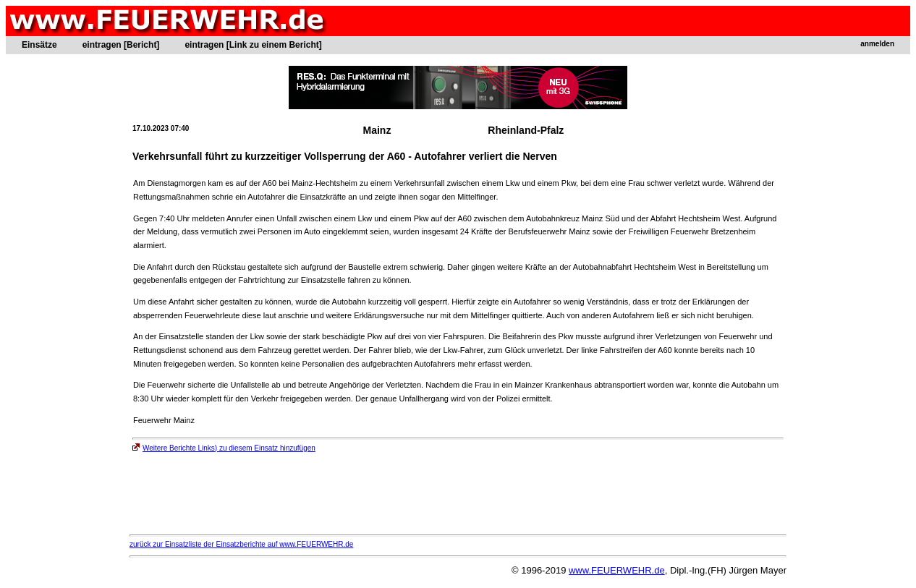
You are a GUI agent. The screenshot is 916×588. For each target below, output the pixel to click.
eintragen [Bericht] (121, 45)
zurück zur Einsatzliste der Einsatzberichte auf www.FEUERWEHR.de (241, 544)
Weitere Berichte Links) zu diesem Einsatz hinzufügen (224, 448)
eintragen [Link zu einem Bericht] (253, 45)
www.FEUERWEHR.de (617, 570)
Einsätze (39, 45)
